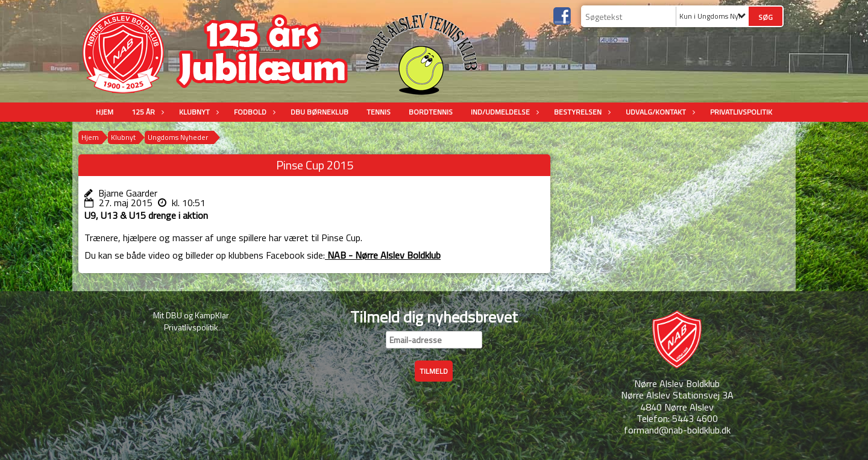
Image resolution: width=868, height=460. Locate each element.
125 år (146, 112)
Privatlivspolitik (741, 112)
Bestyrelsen (581, 112)
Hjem (105, 112)
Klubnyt (197, 112)
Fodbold (253, 112)
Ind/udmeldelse (503, 112)
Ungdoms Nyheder (178, 137)
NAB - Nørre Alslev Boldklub (383, 255)
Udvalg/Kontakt (659, 112)
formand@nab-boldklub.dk (677, 430)
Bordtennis (431, 112)
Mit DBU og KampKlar (191, 315)
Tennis (379, 112)
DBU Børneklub (319, 112)
